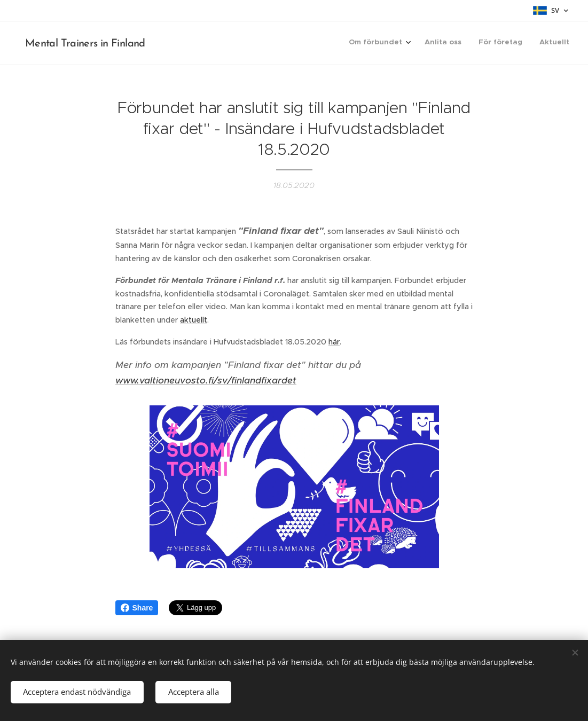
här (334, 342)
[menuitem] (518, 43)
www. (127, 380)
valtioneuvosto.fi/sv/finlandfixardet (218, 380)
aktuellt (194, 320)
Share (137, 608)
